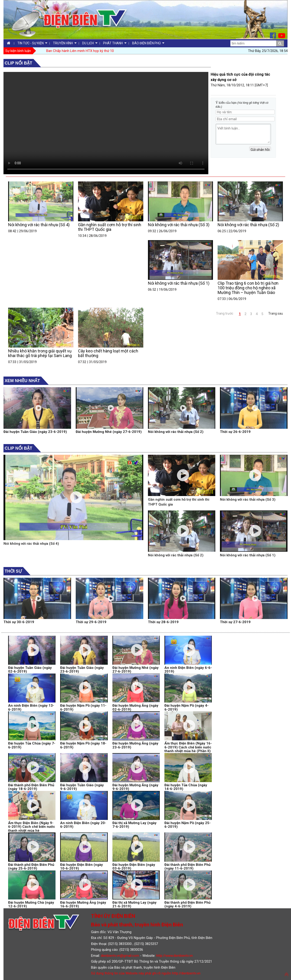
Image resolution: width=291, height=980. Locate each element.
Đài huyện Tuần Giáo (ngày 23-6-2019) (35, 432)
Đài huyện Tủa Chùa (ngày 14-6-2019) (186, 787)
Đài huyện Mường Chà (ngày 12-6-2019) (31, 904)
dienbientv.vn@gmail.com (120, 956)
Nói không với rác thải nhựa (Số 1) (179, 283)
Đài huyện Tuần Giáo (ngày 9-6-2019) (82, 787)
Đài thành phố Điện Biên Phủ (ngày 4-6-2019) (187, 904)
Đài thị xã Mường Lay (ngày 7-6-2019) (134, 825)
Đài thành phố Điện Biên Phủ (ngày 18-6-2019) (31, 787)
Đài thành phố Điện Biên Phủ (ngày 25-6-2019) (31, 867)
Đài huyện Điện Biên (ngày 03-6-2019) (134, 867)
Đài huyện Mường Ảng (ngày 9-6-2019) (135, 787)
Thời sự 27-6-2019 (235, 622)
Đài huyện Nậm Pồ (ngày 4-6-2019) (186, 708)
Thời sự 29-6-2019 (91, 622)
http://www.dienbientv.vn (175, 956)
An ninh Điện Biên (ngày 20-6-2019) (83, 825)
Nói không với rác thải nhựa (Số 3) (179, 225)
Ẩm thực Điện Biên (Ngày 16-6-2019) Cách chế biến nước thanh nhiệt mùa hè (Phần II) (188, 747)
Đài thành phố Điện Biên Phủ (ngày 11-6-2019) (187, 867)
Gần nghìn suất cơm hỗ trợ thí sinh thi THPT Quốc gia (110, 227)
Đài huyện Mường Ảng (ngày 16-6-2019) (83, 904)
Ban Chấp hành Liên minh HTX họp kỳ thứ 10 (80, 51)
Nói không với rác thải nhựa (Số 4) (39, 225)
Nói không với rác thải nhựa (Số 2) (248, 225)
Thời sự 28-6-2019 (163, 622)
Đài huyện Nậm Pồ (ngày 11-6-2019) (83, 708)
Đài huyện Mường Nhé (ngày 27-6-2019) (109, 432)
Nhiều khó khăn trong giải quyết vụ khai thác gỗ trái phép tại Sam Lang (40, 353)
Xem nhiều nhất (22, 381)
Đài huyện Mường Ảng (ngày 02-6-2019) (135, 708)
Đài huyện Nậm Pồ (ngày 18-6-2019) (83, 745)
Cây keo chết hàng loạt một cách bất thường (108, 353)
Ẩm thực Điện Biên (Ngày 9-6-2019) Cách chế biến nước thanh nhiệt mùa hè (32, 827)
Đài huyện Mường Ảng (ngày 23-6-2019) (135, 745)
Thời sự (13, 571)
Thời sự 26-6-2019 (235, 432)
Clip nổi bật (18, 63)
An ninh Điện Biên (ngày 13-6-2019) (31, 708)
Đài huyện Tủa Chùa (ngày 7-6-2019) (32, 745)
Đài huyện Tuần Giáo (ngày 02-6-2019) (30, 670)
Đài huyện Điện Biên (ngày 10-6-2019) (82, 867)
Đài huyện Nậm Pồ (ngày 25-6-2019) (188, 825)
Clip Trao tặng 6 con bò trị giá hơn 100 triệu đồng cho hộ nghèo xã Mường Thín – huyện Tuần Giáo (248, 288)
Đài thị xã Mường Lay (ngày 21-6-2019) (134, 904)
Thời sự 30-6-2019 (19, 622)
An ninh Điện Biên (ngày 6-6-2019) (188, 670)
